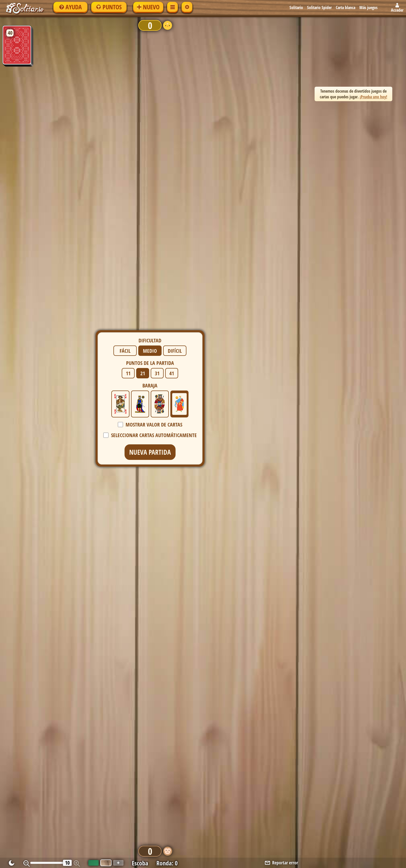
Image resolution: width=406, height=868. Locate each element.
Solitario (296, 8)
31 (157, 72)
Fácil (125, 50)
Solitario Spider (319, 8)
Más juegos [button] (368, 8)
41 (172, 72)
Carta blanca (346, 8)
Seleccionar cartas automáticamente (154, 134)
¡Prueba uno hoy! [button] (373, 97)
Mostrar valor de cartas (154, 124)
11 (128, 72)
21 (143, 72)
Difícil (175, 50)
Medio (150, 50)
